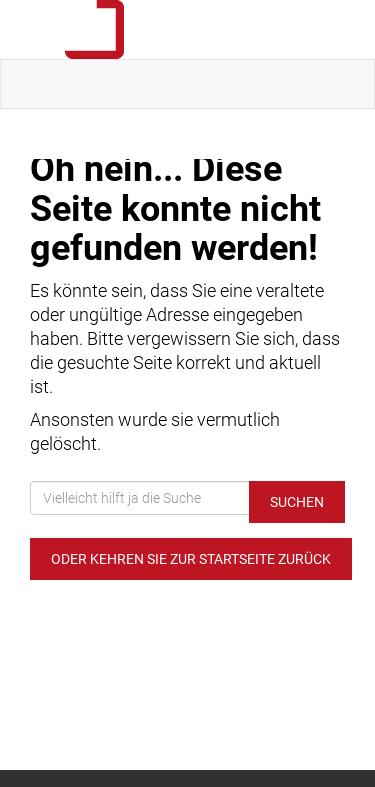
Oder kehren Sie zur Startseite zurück (191, 559)
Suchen (297, 502)
